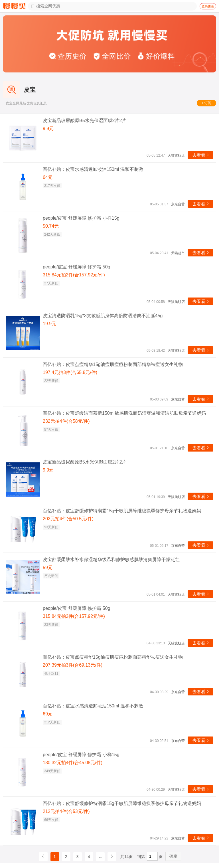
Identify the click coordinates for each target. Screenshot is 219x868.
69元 (48, 714)
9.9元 (48, 129)
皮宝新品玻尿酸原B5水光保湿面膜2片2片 (85, 121)
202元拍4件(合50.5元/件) (68, 519)
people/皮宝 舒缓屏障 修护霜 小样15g (81, 218)
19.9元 (49, 324)
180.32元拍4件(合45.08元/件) (73, 763)
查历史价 (208, 6)
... (100, 857)
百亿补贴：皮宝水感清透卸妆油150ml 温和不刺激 (93, 169)
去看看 (201, 155)
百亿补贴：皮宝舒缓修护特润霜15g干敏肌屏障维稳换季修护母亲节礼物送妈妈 (122, 511)
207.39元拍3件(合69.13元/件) (73, 665)
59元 (48, 567)
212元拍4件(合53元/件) (66, 811)
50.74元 (51, 226)
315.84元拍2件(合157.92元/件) (74, 275)
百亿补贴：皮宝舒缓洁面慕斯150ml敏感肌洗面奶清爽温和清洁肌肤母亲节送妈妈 (124, 413)
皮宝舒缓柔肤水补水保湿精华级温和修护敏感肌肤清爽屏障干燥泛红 (111, 560)
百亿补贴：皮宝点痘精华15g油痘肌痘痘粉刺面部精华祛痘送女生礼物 (113, 364)
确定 (173, 856)
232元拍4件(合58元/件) (66, 421)
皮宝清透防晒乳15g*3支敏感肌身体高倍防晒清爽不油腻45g (103, 316)
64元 (48, 177)
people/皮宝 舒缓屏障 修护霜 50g (77, 267)
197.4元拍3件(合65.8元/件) (70, 372)
